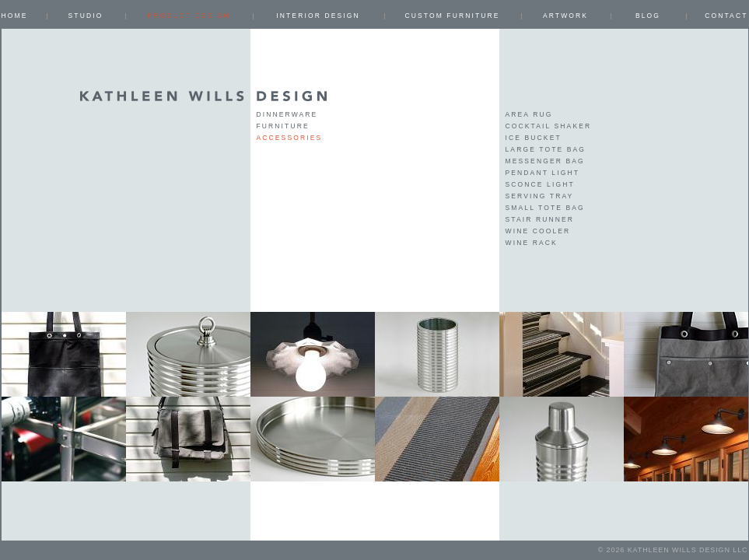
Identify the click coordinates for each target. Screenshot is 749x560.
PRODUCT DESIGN (189, 16)
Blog (648, 16)
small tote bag (545, 208)
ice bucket (534, 138)
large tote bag (546, 149)
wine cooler (538, 231)
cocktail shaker (549, 126)
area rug (529, 114)
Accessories (290, 138)
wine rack (532, 243)
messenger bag (545, 161)
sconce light (540, 184)
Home (15, 16)
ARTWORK (565, 16)
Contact (726, 16)
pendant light (542, 173)
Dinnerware (287, 114)
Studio (86, 16)
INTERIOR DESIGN (318, 16)
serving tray (540, 196)
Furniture (283, 126)
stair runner (540, 219)
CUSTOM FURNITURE (452, 16)
